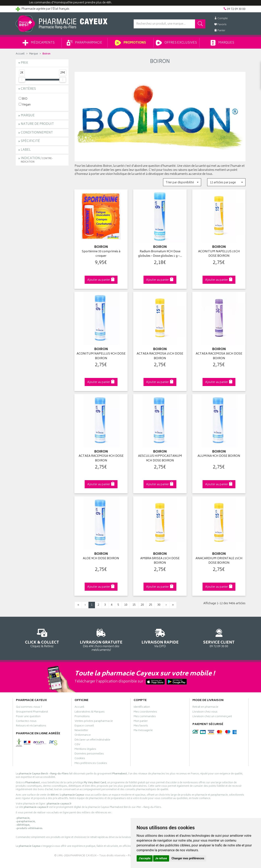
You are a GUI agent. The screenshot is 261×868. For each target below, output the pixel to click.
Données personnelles (89, 754)
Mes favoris (141, 726)
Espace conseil (84, 726)
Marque (34, 54)
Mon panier (141, 722)
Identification (142, 707)
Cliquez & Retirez (42, 638)
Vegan (25, 105)
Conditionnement (37, 133)
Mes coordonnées (145, 712)
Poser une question (28, 717)
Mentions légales (85, 750)
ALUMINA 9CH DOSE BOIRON (219, 456)
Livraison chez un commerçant (212, 717)
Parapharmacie (84, 43)
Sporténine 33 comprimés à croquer (101, 254)
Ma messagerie (143, 731)
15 (134, 605)
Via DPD (160, 638)
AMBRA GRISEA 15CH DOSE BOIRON (160, 561)
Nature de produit (37, 124)
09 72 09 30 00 (219, 638)
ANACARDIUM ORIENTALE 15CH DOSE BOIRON (219, 561)
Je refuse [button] (161, 858)
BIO (23, 99)
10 (126, 605)
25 (151, 605)
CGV (77, 745)
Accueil (20, 54)
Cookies (80, 759)
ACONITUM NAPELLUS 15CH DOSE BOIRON (219, 254)
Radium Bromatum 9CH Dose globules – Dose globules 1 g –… (160, 254)
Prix (24, 63)
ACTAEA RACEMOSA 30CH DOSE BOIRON (219, 356)
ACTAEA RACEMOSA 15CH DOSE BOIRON (160, 356)
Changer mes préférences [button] (188, 858)
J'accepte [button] (145, 858)
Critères (28, 89)
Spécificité (30, 141)
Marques (222, 43)
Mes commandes (145, 717)
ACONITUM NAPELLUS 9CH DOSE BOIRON (101, 356)
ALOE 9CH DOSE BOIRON (101, 559)
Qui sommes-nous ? (29, 707)
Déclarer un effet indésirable (92, 740)
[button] (182, 182)
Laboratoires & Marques (90, 712)
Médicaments (39, 43)
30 (159, 605)
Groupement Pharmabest (32, 712)
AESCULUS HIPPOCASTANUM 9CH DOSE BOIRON (160, 459)
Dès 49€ (101, 640)
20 (142, 605)
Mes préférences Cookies (91, 764)
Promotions (130, 43)
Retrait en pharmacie (205, 707)
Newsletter (81, 731)
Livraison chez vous (205, 712)
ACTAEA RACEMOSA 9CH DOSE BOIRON (101, 459)
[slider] (22, 80)
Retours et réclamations (31, 726)
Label (26, 150)
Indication (37, 160)
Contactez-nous (26, 722)
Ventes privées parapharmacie (94, 722)
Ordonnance (83, 736)
